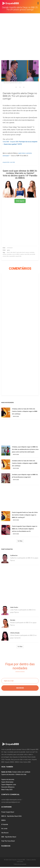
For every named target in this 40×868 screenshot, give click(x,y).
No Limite (4, 829)
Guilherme (14, 555)
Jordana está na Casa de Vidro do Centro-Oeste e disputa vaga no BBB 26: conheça (25, 463)
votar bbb (12, 162)
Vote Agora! (20, 201)
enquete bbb (6, 162)
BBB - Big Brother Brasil (9, 837)
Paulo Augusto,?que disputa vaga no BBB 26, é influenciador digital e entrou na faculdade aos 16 (25, 529)
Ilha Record (5, 833)
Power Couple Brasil (8, 812)
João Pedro (14, 607)
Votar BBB (6, 142)
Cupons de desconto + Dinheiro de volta (14, 774)
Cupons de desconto (8, 779)
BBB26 (3, 820)
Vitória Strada (15, 633)
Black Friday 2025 (7, 790)
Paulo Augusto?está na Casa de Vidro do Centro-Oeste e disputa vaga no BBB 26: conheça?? (25, 515)
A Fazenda (5, 824)
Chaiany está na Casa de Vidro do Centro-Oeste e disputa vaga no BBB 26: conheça (25, 411)
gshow (8, 250)
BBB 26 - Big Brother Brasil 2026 (11, 816)
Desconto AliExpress (8, 787)
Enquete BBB (14, 142)
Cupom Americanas (7, 782)
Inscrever (20, 688)
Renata (13, 620)
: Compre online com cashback (16, 772)
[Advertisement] (19, 34)
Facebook (6, 846)
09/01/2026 (15, 416)
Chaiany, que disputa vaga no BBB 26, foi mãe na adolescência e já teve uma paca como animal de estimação (25, 449)
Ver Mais (20, 541)
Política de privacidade (20, 864)
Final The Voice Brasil (8, 841)
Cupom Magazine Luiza (9, 785)
